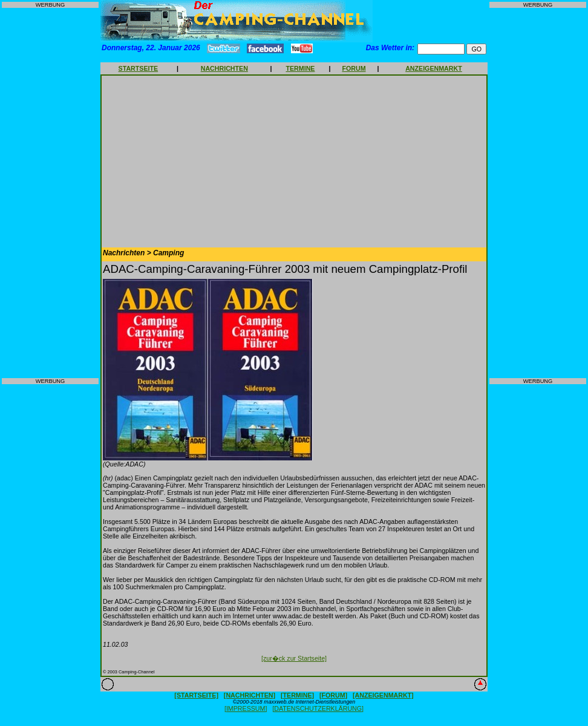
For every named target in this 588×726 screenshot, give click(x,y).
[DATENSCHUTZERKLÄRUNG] (318, 708)
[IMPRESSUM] (246, 708)
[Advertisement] (50, 193)
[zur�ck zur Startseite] (294, 658)
